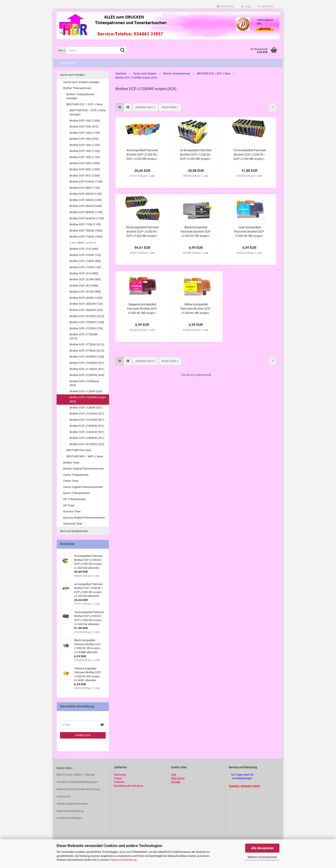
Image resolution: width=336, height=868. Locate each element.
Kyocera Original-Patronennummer (84, 518)
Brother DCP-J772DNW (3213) (84, 336)
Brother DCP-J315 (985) (84, 273)
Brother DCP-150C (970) (84, 139)
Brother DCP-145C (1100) (85, 133)
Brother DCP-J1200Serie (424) (84, 383)
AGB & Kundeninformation (72, 804)
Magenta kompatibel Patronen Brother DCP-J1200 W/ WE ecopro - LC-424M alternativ (142, 309)
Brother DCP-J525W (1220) (86, 298)
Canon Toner (71, 481)
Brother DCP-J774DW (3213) (87, 351)
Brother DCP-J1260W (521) (86, 408)
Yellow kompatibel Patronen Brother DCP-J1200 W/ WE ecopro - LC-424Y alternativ (196, 309)
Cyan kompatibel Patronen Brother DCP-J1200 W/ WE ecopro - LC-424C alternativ (249, 232)
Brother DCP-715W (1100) (85, 224)
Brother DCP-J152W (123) (85, 267)
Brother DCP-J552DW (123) (86, 304)
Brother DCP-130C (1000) (85, 121)
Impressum (64, 796)
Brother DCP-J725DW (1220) (87, 322)
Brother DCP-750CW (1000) (86, 231)
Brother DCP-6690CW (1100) (87, 218)
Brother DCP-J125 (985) (84, 249)
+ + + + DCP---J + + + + (83, 243)
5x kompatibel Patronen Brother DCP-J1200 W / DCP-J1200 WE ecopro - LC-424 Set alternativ (196, 155)
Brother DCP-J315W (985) (85, 279)
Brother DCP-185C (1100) (85, 151)
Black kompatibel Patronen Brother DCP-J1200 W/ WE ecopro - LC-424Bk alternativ (196, 232)
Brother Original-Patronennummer (83, 469)
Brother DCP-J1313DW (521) (87, 420)
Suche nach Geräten (72, 75)
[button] (226, 6)
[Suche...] (61, 50)
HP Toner (69, 505)
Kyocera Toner (72, 511)
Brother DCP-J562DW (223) (86, 310)
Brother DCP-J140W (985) (85, 261)
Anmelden (83, 735)
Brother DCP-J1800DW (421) (87, 438)
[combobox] (145, 107)
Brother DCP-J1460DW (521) (87, 432)
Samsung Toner (73, 524)
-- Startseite (66, 63)
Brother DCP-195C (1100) (85, 157)
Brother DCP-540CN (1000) (86, 200)
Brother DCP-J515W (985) (85, 292)
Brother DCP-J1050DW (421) (87, 363)
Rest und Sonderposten (74, 531)
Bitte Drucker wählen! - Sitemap (76, 775)
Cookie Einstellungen (69, 818)
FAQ (174, 775)
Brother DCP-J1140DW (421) (87, 369)
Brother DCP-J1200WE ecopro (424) (88, 399)
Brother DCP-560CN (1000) (86, 206)
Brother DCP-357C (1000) (85, 176)
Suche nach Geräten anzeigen (81, 82)
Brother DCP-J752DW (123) (86, 328)
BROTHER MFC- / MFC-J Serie (85, 456)
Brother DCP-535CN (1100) (86, 194)
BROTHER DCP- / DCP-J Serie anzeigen (88, 112)
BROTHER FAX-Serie (79, 450)
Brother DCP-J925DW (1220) (87, 357)
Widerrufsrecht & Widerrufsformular (78, 789)
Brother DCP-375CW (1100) (86, 182)
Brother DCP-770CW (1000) (86, 237)
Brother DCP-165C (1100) (85, 145)
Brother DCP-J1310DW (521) (87, 414)
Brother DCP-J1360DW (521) (87, 426)
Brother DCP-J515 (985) (84, 286)
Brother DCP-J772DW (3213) (87, 344)
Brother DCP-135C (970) (84, 127)
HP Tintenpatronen (75, 499)
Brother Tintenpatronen (77, 88)
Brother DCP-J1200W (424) (86, 391)
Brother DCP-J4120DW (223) (87, 444)
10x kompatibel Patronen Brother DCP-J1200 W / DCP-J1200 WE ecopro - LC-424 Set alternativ (249, 155)
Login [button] (246, 6)
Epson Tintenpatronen (76, 493)
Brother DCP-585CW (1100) (86, 212)
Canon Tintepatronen (76, 475)
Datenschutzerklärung (123, 860)
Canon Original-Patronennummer (83, 487)
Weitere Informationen (262, 857)
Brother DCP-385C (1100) (85, 188)
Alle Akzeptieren (262, 848)
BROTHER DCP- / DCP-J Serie (84, 104)
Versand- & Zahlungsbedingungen (77, 782)
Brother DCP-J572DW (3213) (87, 316)
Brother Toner (71, 463)
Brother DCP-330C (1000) (85, 163)
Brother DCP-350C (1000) (85, 169)
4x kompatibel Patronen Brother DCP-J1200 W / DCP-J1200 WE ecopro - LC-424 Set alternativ (142, 155)
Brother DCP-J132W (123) (85, 255)
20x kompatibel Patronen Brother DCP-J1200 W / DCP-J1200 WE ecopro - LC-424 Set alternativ (142, 232)
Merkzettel (265, 6)
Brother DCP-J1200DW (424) (87, 375)
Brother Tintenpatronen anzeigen (80, 96)
